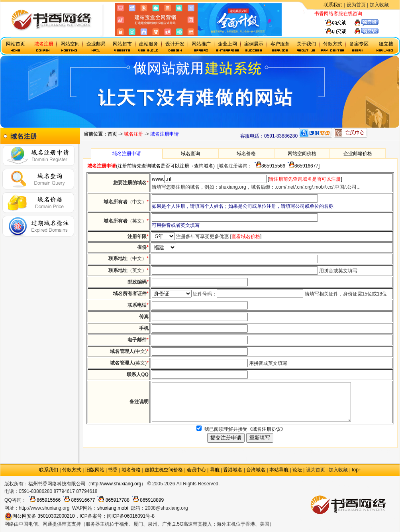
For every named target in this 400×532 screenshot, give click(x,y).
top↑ (356, 470)
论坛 (297, 470)
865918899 (147, 500)
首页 (112, 134)
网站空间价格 (302, 154)
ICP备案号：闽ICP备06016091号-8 (117, 516)
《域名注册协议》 (267, 429)
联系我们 (333, 5)
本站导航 (279, 470)
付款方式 (72, 470)
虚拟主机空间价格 (164, 470)
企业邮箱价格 (358, 154)
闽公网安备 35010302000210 (40, 516)
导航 (215, 470)
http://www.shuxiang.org (116, 484)
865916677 (302, 166)
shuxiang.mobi (113, 508)
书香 (113, 470)
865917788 (112, 500)
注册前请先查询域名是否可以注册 (153, 166)
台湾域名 (256, 470)
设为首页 (356, 5)
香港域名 (233, 470)
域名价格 (246, 154)
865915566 (269, 166)
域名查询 (190, 154)
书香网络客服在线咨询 (338, 14)
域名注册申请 (127, 154)
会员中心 (196, 470)
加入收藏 (379, 5)
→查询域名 (201, 166)
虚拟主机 (372, 14)
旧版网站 (95, 470)
